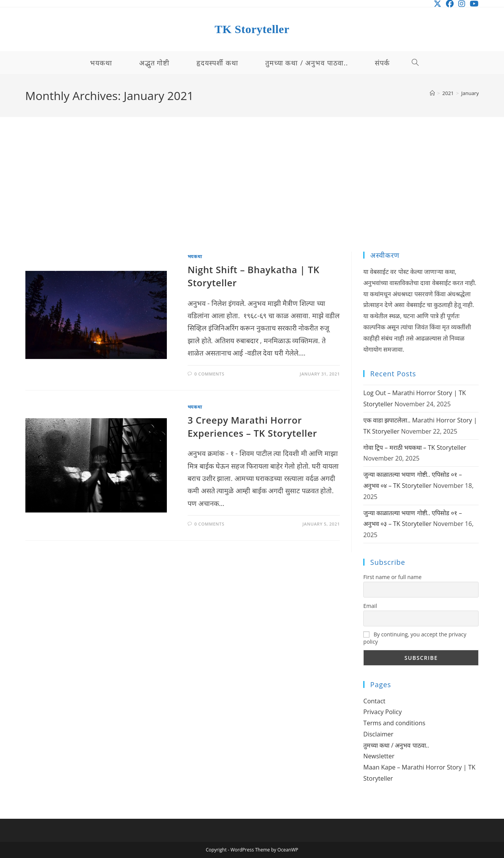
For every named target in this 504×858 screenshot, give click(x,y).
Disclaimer (378, 734)
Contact (374, 701)
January (470, 93)
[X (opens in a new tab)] (437, 4)
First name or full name (393, 577)
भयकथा (195, 256)
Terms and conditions (394, 723)
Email (370, 606)
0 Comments (209, 374)
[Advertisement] (252, 194)
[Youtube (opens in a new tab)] (473, 4)
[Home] (432, 93)
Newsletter (379, 756)
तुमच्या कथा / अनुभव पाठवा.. (396, 745)
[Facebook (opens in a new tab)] (450, 4)
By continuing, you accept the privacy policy (415, 638)
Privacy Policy (383, 712)
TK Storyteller (252, 29)
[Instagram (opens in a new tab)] (462, 4)
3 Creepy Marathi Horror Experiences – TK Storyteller (252, 426)
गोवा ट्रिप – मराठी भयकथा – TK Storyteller (415, 447)
